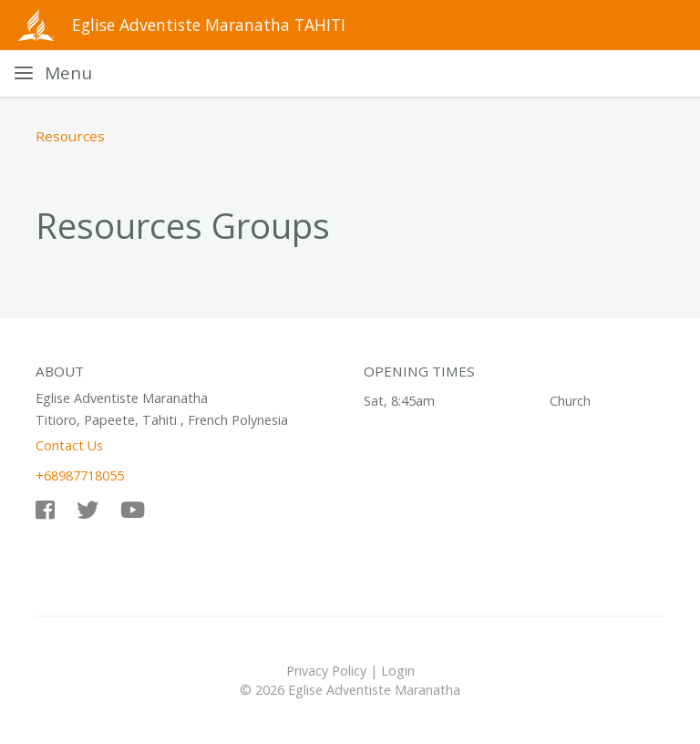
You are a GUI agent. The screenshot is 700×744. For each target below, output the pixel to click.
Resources (70, 136)
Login (398, 671)
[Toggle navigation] (53, 73)
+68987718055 (80, 475)
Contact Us (69, 445)
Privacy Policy (326, 671)
